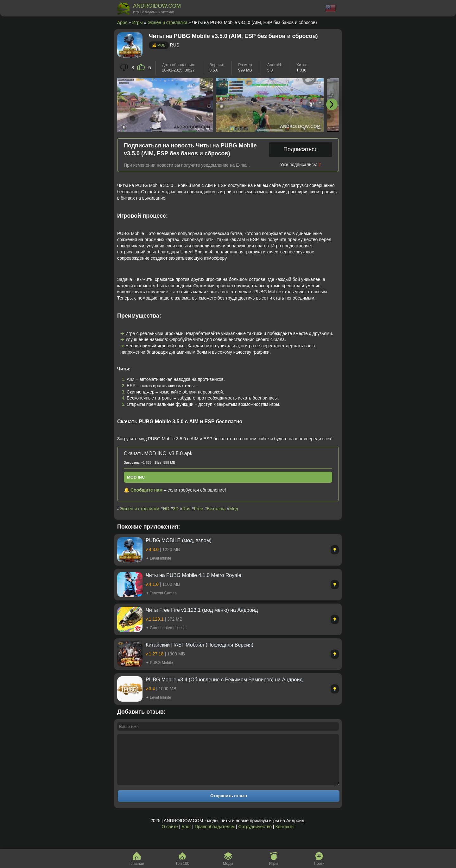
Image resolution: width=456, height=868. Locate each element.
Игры (138, 22)
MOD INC (136, 477)
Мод (234, 509)
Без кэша (216, 509)
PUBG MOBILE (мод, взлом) (179, 540)
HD (166, 509)
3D (176, 509)
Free (199, 509)
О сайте (170, 836)
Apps (122, 22)
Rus (186, 509)
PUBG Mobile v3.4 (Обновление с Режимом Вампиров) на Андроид (224, 680)
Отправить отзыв (229, 805)
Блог (186, 836)
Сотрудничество (255, 836)
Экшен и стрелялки (167, 22)
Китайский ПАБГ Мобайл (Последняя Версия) (199, 645)
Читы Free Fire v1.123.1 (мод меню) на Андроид (202, 610)
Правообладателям (215, 836)
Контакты (285, 836)
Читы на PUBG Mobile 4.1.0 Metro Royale (193, 575)
